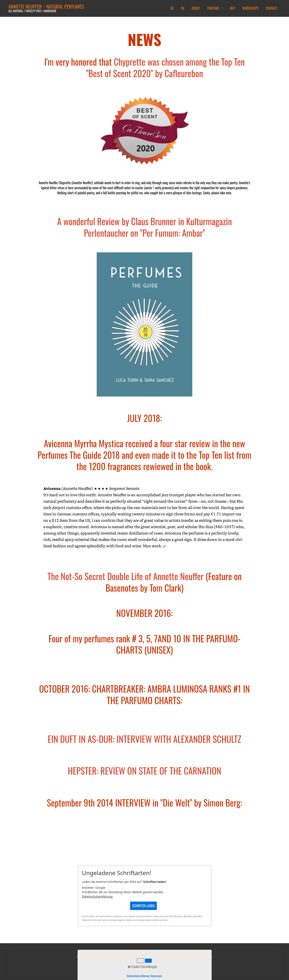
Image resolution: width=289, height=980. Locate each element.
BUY (233, 8)
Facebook (191, 956)
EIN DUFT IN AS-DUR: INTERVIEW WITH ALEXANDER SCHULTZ (144, 739)
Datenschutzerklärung (97, 896)
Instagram (206, 956)
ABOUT (196, 8)
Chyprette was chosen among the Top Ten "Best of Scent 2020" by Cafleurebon (165, 67)
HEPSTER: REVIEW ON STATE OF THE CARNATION (145, 771)
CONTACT (272, 8)
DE (172, 8)
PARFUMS (213, 8)
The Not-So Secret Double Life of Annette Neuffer (125, 576)
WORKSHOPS (250, 8)
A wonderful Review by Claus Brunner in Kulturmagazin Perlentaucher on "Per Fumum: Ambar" (144, 227)
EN (183, 8)
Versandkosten (95, 956)
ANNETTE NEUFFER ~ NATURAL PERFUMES (46, 6)
